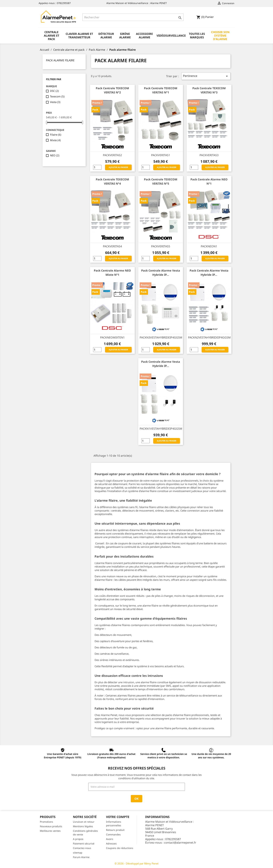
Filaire (56, 135)
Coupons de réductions (120, 848)
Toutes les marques (197, 36)
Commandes (113, 834)
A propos (78, 839)
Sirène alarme (125, 36)
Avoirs (110, 839)
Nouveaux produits (51, 826)
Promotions (46, 822)
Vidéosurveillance (171, 36)
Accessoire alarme (144, 36)
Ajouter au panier (118, 167)
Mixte (55, 140)
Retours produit (115, 830)
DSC (54, 91)
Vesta (55, 102)
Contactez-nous (82, 848)
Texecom (57, 96)
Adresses (111, 844)
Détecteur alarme (106, 36)
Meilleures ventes (50, 831)
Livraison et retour (84, 822)
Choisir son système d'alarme (220, 36)
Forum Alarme (81, 857)
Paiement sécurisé (84, 844)
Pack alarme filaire (60, 60)
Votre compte (118, 817)
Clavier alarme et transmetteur (79, 36)
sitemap (78, 853)
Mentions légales (83, 826)
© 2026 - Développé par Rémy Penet (136, 863)
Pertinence (206, 76)
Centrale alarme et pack (52, 36)
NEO (55, 155)
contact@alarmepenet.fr (180, 843)
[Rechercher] (133, 17)
